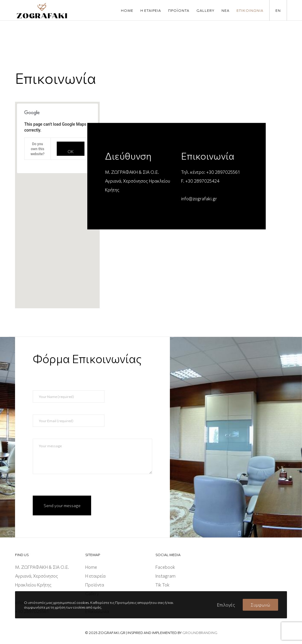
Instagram (165, 576)
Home (91, 567)
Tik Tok (163, 585)
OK (71, 151)
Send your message (62, 505)
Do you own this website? (37, 149)
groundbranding (200, 632)
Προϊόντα (95, 585)
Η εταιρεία (95, 576)
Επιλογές (226, 605)
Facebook (165, 567)
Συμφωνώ (260, 605)
